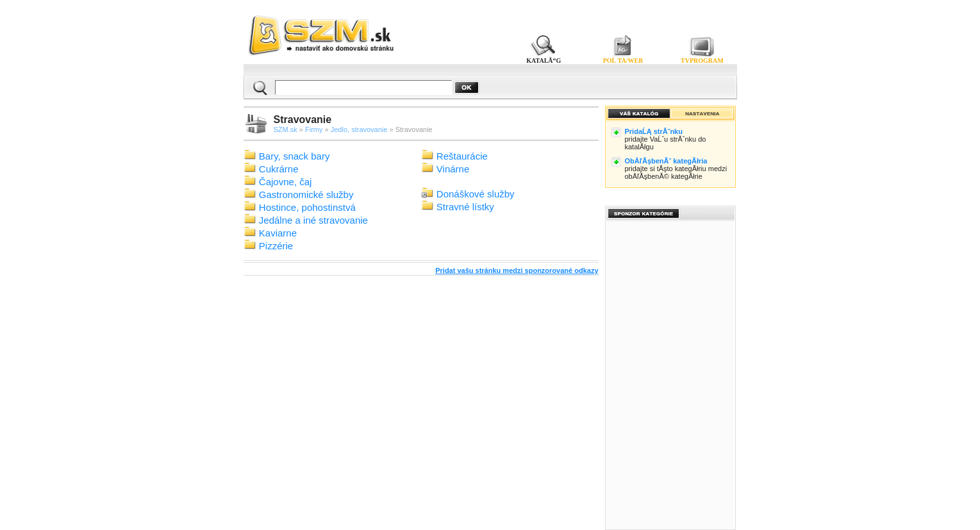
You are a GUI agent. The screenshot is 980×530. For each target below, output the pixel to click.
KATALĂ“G (544, 61)
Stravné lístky (465, 207)
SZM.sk (286, 129)
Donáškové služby (476, 194)
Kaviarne (278, 233)
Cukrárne (279, 169)
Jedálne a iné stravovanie (313, 220)
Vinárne (453, 169)
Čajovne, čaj (286, 182)
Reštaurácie (462, 156)
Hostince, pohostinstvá (307, 207)
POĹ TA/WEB (623, 61)
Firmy (314, 129)
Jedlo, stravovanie (359, 129)
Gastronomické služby (306, 195)
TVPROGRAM (702, 61)
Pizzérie (276, 246)
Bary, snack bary (295, 156)
